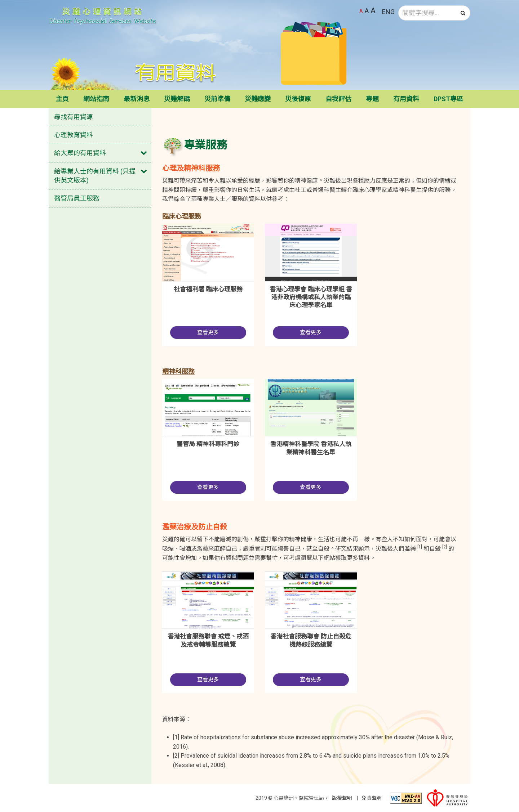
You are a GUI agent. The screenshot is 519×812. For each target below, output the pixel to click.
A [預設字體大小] (361, 11)
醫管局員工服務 (77, 198)
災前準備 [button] (217, 99)
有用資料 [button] (406, 99)
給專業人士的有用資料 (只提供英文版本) (95, 176)
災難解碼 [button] (177, 99)
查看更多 (208, 332)
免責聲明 (372, 798)
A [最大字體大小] (373, 10)
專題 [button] (372, 99)
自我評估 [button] (338, 99)
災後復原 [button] (298, 99)
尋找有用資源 (74, 117)
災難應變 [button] (258, 99)
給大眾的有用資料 (80, 153)
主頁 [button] (62, 99)
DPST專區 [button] (448, 99)
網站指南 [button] (96, 99)
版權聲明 (342, 798)
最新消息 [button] (137, 99)
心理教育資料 (74, 135)
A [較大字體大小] (367, 11)
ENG (388, 12)
